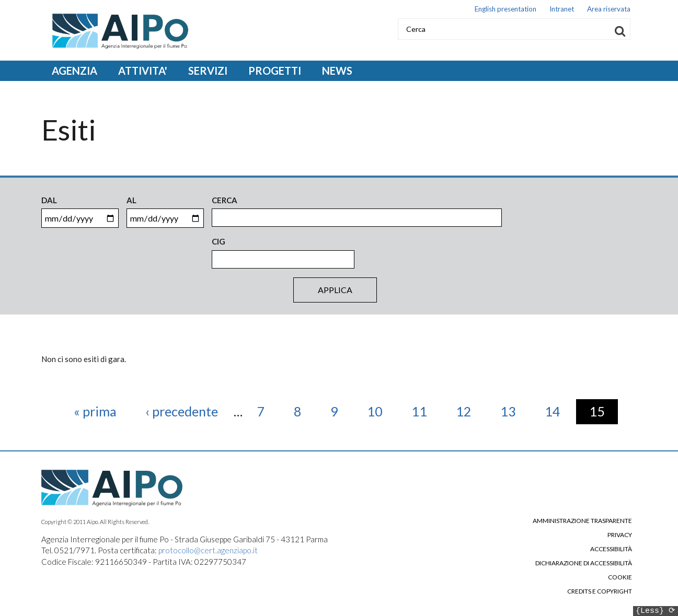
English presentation (505, 9)
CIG (219, 241)
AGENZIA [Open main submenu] (74, 71)
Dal (49, 200)
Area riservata (609, 9)
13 (515, 411)
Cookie (620, 577)
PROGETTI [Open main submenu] (275, 71)
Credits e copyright (600, 591)
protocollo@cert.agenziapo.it (208, 550)
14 (559, 411)
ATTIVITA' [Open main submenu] (143, 71)
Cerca (225, 200)
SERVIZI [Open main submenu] (208, 71)
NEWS (337, 71)
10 (381, 411)
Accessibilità (611, 549)
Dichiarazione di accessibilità (584, 563)
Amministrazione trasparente (582, 521)
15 (604, 411)
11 (426, 411)
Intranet (562, 9)
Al (131, 200)
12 (470, 411)
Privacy (620, 535)
